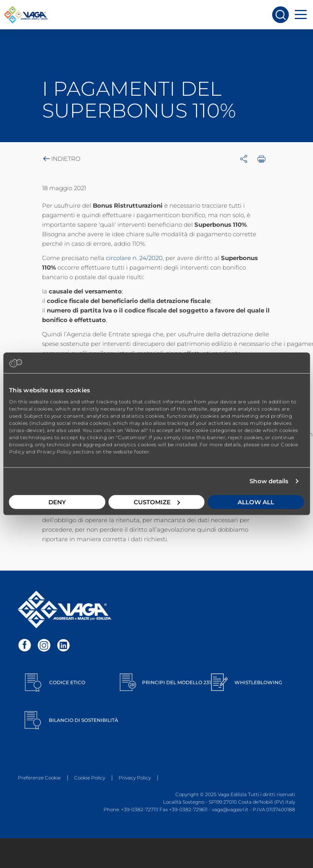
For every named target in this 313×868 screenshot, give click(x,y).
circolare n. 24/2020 (134, 258)
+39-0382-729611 (188, 809)
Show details (269, 481)
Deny (57, 502)
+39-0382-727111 (140, 809)
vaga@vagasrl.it (230, 809)
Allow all (256, 502)
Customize (157, 502)
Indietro (61, 159)
